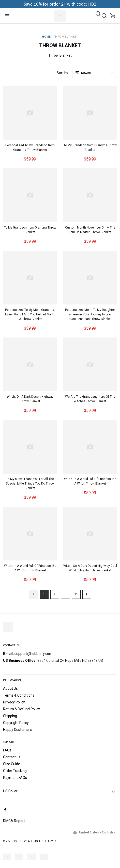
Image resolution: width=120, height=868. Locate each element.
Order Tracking (15, 771)
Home (46, 37)
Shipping (10, 716)
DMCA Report (14, 821)
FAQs (7, 750)
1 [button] (44, 594)
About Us (10, 688)
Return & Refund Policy (21, 709)
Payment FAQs (15, 778)
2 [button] (55, 594)
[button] (33, 594)
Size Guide (12, 764)
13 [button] (76, 594)
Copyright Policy (16, 723)
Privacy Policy (14, 702)
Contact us (12, 757)
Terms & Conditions (19, 695)
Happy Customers (17, 730)
